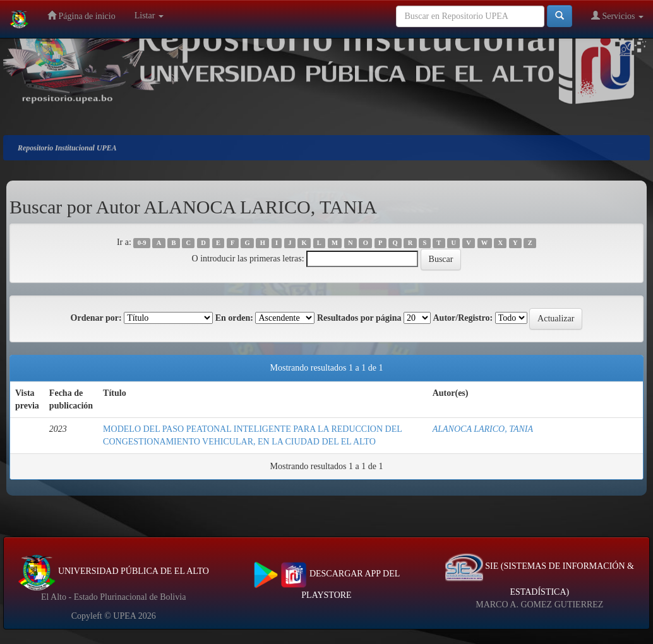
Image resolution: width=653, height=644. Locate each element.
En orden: (234, 318)
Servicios (617, 15)
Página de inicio (81, 15)
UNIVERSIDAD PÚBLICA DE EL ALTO (113, 571)
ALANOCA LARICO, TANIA (483, 429)
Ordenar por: (96, 318)
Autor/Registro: (463, 318)
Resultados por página (359, 318)
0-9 (142, 243)
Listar (149, 15)
